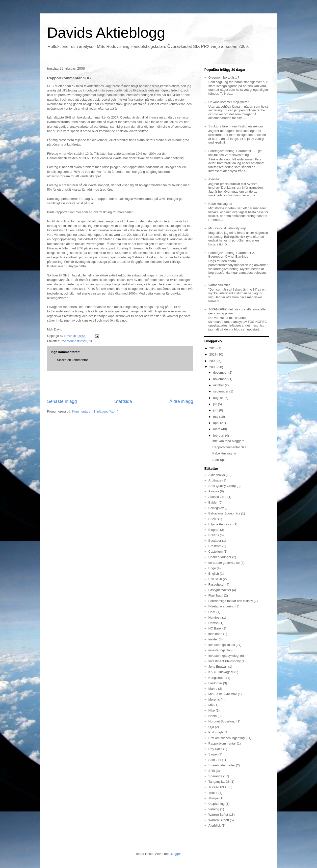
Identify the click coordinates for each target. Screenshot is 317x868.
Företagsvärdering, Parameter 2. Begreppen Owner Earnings (232, 255)
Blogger (175, 854)
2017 (213, 354)
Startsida (123, 401)
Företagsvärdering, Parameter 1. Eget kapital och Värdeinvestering (235, 153)
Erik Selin (215, 579)
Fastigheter (216, 584)
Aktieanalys (216, 475)
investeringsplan (220, 650)
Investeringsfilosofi (74, 341)
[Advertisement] (120, 385)
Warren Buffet (218, 815)
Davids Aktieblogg (106, 33)
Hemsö (213, 623)
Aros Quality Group (222, 486)
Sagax (213, 754)
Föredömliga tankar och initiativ (231, 601)
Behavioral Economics (224, 513)
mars (217, 429)
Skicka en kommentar (72, 360)
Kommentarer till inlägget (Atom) (95, 411)
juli (216, 404)
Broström (215, 546)
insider (213, 639)
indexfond (215, 634)
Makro (213, 689)
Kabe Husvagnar (220, 204)
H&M (212, 612)
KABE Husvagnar (221, 672)
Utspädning (216, 804)
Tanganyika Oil (219, 782)
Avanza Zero (217, 497)
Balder (213, 502)
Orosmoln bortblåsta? (224, 77)
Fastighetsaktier (220, 590)
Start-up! (218, 460)
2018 (213, 348)
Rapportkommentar (222, 743)
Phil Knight (216, 732)
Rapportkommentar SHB (230, 447)
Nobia (212, 716)
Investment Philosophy (225, 661)
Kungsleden (217, 678)
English (214, 574)
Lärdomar (215, 683)
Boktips (214, 535)
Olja (211, 727)
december (221, 373)
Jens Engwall (218, 667)
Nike (211, 710)
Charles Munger (220, 557)
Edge (212, 568)
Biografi (214, 530)
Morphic (214, 700)
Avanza (214, 179)
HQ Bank (215, 628)
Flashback (216, 595)
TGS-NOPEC (218, 787)
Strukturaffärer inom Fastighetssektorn (236, 126)
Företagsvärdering (221, 606)
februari (219, 435)
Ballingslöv (216, 508)
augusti (219, 398)
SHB (92, 341)
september (221, 391)
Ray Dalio (215, 749)
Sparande (215, 776)
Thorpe (213, 798)
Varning (214, 809)
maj (216, 417)
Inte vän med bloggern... (230, 441)
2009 (213, 361)
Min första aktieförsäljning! (227, 228)
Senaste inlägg (62, 401)
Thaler (213, 793)
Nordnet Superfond (222, 721)
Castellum (215, 552)
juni (216, 410)
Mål (211, 705)
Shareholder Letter (222, 765)
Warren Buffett (219, 820)
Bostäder (215, 541)
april (217, 423)
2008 (213, 367)
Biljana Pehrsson (220, 524)
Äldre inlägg (181, 401)
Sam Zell (215, 760)
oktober (219, 385)
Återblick (214, 825)
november (221, 379)
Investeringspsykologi (224, 656)
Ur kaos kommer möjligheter (228, 102)
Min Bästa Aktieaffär (223, 694)
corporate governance (224, 563)
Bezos (213, 519)
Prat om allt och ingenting (226, 738)
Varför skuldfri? (219, 285)
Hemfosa (215, 617)
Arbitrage (215, 480)
